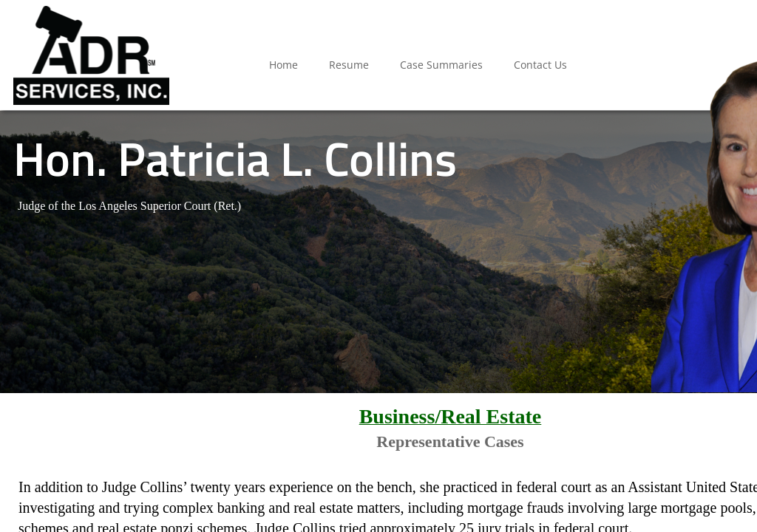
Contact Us (540, 65)
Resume (349, 65)
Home (284, 65)
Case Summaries (441, 65)
